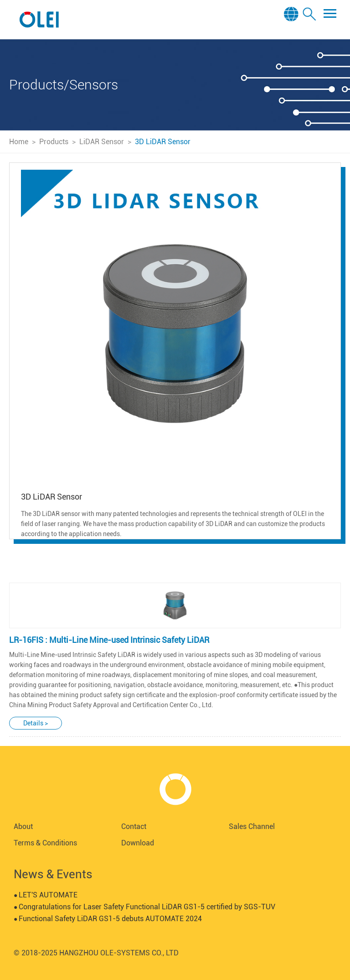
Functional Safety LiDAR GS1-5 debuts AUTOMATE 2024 (108, 919)
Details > (36, 723)
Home (19, 142)
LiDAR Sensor (102, 142)
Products (54, 142)
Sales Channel (252, 826)
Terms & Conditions (45, 843)
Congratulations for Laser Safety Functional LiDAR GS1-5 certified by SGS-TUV (144, 907)
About (23, 826)
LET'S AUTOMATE (46, 895)
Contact (134, 826)
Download (138, 843)
